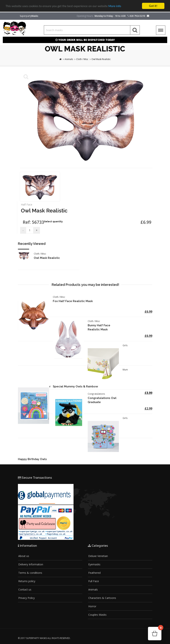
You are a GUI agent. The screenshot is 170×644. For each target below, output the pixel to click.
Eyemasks (94, 564)
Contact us (25, 589)
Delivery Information (31, 564)
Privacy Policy (26, 598)
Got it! (153, 6)
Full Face (94, 581)
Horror (92, 606)
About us (24, 556)
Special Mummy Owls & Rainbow (75, 386)
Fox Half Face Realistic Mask (73, 301)
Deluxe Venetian (98, 556)
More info (115, 6)
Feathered (94, 573)
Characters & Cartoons (102, 598)
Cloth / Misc (82, 59)
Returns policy (27, 581)
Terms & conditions (30, 573)
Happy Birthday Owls (32, 459)
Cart (160, 629)
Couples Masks (97, 615)
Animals (69, 59)
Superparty (29, 16)
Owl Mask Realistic (101, 59)
